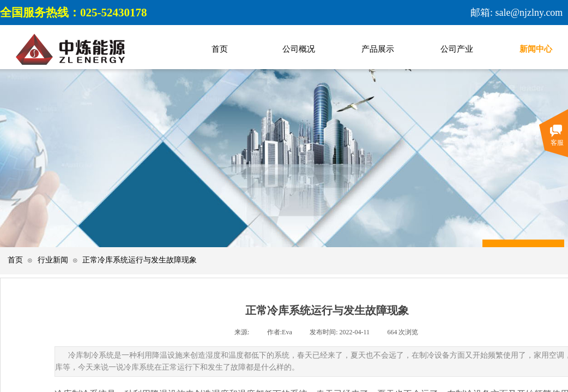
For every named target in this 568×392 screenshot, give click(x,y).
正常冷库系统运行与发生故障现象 (140, 260)
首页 (15, 260)
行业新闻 (53, 260)
